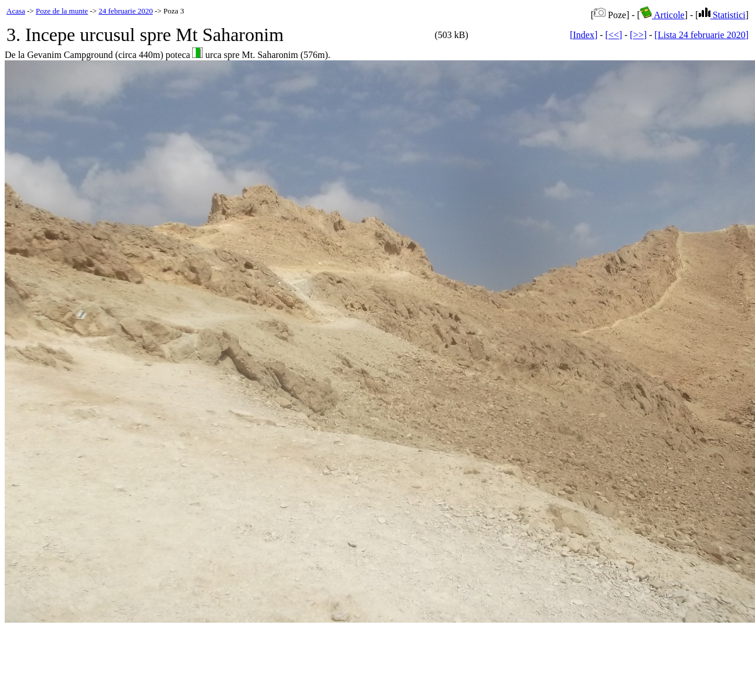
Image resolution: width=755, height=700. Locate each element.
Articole (662, 15)
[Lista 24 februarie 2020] (702, 35)
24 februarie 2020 (125, 11)
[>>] (639, 35)
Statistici (722, 15)
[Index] (584, 35)
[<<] (614, 35)
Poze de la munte (62, 11)
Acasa (16, 11)
